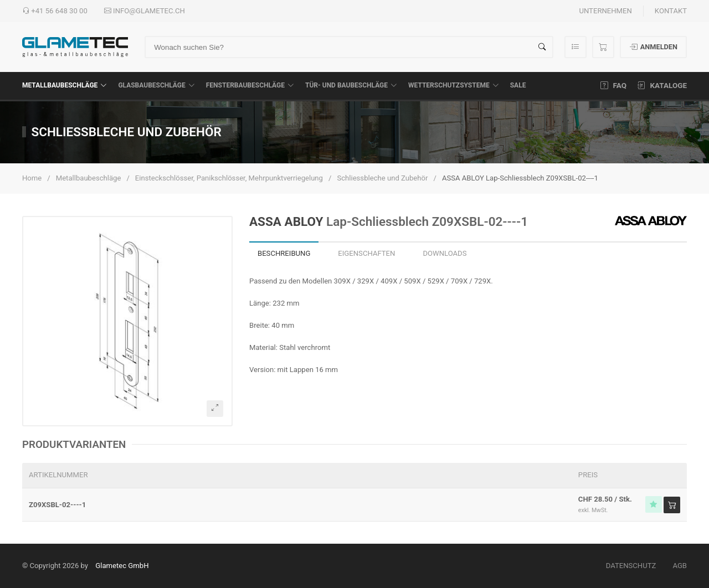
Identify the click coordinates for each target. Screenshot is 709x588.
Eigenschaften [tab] (366, 253)
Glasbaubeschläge (156, 85)
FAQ (613, 85)
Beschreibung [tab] (284, 253)
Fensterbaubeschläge (250, 85)
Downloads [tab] (445, 253)
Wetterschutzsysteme (454, 85)
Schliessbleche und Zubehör (382, 178)
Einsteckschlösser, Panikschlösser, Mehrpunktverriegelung (229, 178)
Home (32, 178)
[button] (127, 321)
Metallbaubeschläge (65, 85)
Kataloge (662, 85)
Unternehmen (605, 11)
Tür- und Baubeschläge (351, 85)
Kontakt (671, 11)
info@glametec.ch (145, 11)
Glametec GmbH (122, 566)
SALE (518, 85)
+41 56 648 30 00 (55, 11)
